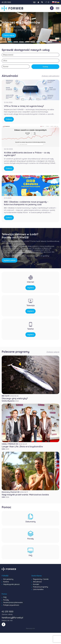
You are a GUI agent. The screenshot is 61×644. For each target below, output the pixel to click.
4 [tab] (27, 42)
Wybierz (30, 288)
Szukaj (45, 67)
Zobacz (9, 119)
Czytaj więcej (9, 35)
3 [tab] (21, 42)
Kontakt (36, 584)
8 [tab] (50, 42)
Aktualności (37, 582)
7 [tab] (44, 42)
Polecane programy (41, 587)
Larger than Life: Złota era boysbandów (22, 446)
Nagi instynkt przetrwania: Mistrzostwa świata (25, 495)
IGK (34, 628)
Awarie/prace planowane (13, 602)
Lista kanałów (38, 589)
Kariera (6, 582)
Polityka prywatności (11, 605)
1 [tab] (10, 42)
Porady (6, 600)
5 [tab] (33, 42)
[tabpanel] (30, 28)
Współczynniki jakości (11, 584)
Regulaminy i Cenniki (41, 579)
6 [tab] (39, 42)
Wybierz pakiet (10, 260)
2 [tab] (16, 42)
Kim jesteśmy (8, 579)
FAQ (5, 597)
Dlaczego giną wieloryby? (15, 398)
